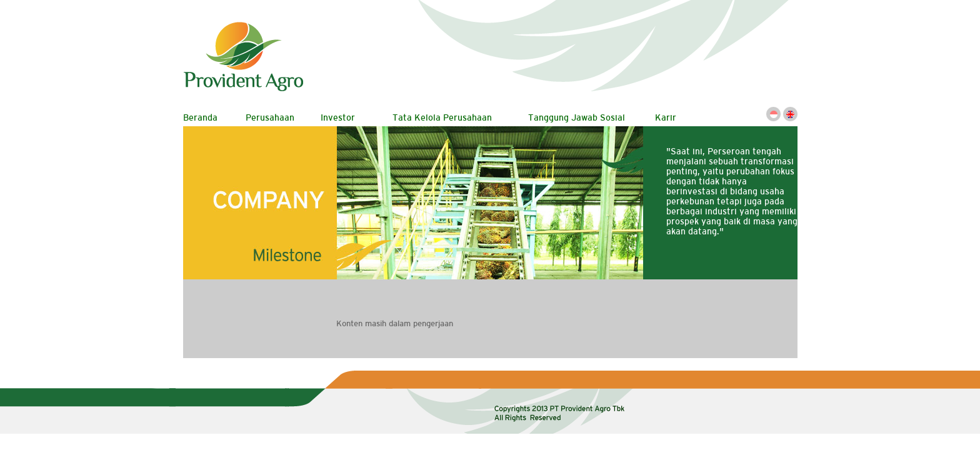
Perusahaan (270, 117)
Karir (666, 117)
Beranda (200, 117)
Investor (338, 117)
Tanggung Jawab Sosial (577, 117)
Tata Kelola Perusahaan (442, 117)
